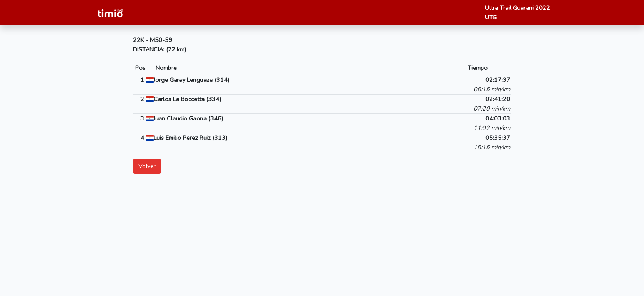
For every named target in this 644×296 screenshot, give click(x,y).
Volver (147, 166)
